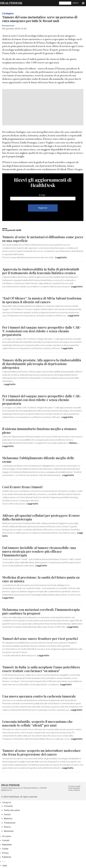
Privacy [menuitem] (71, 790)
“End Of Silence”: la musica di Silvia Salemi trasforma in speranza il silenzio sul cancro (42, 300)
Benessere (9, 831)
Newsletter (7, 845)
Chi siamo (7, 836)
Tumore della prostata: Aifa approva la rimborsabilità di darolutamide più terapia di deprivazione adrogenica (42, 364)
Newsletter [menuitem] (77, 788)
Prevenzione (10, 823)
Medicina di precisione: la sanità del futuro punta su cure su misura (41, 579)
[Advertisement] (43, 107)
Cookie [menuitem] (71, 788)
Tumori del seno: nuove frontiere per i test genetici (40, 639)
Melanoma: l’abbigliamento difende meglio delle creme (38, 460)
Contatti (6, 840)
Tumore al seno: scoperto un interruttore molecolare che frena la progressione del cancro (41, 752)
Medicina (8, 819)
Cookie (5, 849)
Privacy (5, 853)
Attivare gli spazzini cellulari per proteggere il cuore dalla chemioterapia (41, 517)
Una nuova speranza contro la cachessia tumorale (39, 696)
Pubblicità (7, 857)
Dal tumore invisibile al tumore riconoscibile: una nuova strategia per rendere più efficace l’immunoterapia (39, 551)
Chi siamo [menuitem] (72, 786)
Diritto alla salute (12, 810)
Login (5, 865)
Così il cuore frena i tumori (22, 487)
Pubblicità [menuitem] (77, 790)
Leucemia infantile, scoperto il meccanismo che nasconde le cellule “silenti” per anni (37, 723)
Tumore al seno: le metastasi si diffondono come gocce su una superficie (43, 239)
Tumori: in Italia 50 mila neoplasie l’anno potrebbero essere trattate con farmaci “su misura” (41, 669)
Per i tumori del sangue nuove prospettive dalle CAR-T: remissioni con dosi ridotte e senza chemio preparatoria (42, 331)
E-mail (42, 195)
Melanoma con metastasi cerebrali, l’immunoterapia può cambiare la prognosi (41, 611)
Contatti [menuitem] (78, 786)
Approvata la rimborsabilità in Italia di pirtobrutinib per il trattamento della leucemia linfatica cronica (41, 271)
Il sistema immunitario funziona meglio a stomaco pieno (39, 431)
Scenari (7, 814)
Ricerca (7, 827)
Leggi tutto (61, 257)
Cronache (8, 806)
